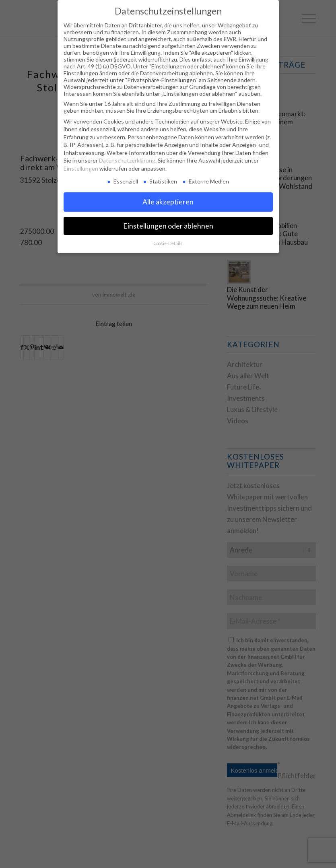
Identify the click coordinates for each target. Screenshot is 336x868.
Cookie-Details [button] (168, 243)
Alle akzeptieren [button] (168, 202)
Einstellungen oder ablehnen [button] (168, 226)
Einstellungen (81, 168)
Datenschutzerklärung (127, 160)
